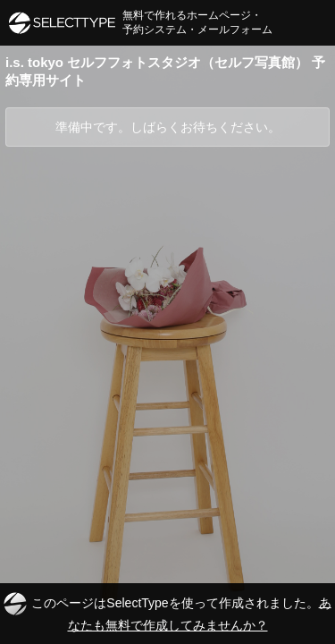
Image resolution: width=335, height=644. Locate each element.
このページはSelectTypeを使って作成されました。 (167, 612)
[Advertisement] (167, 323)
